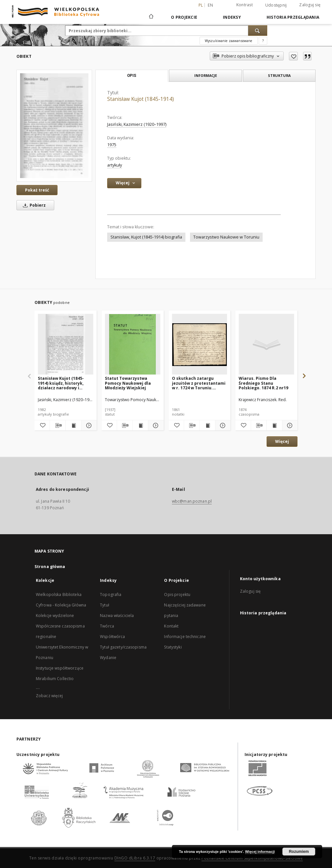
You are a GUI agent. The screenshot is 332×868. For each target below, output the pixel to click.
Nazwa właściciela (117, 616)
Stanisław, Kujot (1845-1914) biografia (146, 237)
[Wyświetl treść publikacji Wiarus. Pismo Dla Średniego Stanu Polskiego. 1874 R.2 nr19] (274, 425)
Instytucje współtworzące (60, 668)
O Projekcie (184, 17)
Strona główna (50, 567)
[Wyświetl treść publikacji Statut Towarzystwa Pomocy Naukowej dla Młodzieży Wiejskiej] (140, 425)
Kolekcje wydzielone (55, 616)
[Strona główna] (151, 17)
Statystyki (173, 647)
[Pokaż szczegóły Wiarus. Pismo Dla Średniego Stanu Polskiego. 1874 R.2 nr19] (289, 425)
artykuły (115, 165)
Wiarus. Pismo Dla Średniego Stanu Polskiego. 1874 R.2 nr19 (263, 383)
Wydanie (108, 658)
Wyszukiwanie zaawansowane (229, 41)
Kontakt (171, 626)
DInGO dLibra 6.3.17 (135, 858)
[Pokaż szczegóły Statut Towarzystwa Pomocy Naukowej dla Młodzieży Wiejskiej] (155, 425)
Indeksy (232, 17)
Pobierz (33, 205)
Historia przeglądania (293, 17)
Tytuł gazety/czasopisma (123, 647)
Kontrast (245, 5)
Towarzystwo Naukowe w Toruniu (226, 237)
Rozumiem (299, 852)
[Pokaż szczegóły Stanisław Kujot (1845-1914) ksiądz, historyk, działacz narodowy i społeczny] (88, 425)
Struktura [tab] (279, 75)
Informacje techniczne (185, 637)
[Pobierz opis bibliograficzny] (58, 425)
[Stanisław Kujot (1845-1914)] (54, 126)
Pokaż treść (37, 190)
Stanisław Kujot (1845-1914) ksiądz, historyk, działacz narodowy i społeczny (61, 383)
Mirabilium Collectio (55, 679)
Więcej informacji (260, 852)
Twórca (107, 626)
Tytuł (105, 605)
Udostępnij (276, 5)
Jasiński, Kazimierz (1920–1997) (137, 124)
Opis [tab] (132, 76)
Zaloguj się (310, 5)
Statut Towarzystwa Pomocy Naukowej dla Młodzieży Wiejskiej (128, 383)
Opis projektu (177, 594)
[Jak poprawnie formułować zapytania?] (263, 41)
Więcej (282, 441)
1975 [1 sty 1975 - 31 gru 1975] (112, 145)
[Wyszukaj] (258, 31)
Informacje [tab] (206, 75)
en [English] (210, 5)
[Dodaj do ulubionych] (293, 56)
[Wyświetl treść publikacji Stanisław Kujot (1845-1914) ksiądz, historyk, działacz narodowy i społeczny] (73, 425)
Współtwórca (112, 637)
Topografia (111, 594)
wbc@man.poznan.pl (192, 501)
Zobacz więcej (49, 696)
